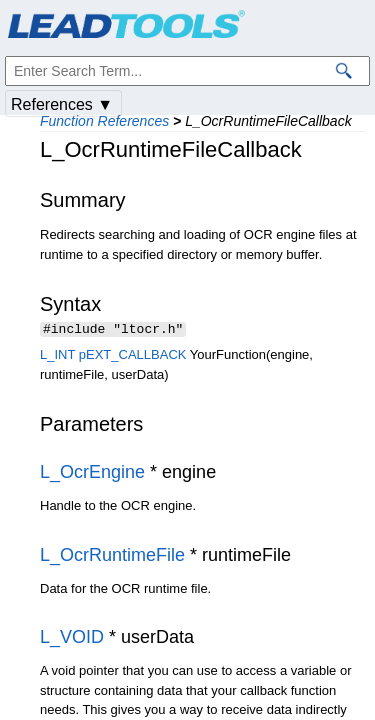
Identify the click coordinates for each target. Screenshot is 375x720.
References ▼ (62, 104)
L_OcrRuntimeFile (112, 557)
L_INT (57, 356)
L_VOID (72, 639)
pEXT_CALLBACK (133, 356)
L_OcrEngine (92, 474)
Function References (104, 121)
